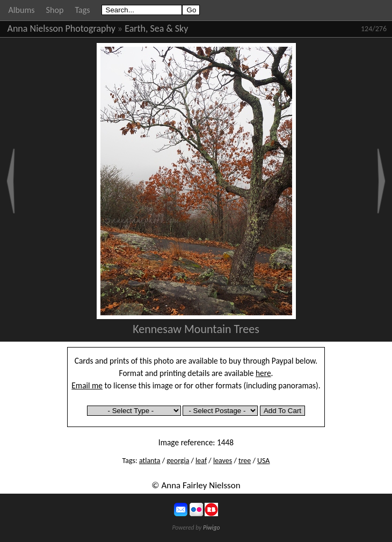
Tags (82, 10)
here (263, 373)
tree (245, 461)
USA (263, 461)
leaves (223, 461)
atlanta (150, 461)
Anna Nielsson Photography (61, 28)
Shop (55, 10)
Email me (87, 385)
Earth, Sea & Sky (156, 28)
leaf (201, 461)
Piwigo (212, 527)
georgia (178, 461)
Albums (22, 10)
